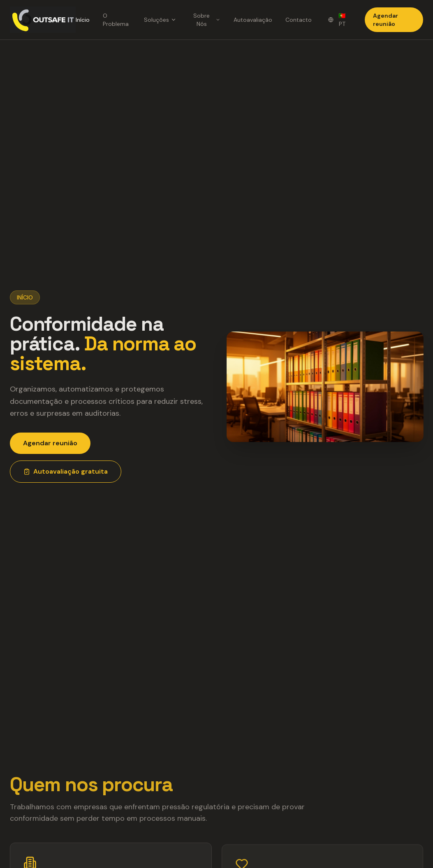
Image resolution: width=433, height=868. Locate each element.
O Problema (116, 20)
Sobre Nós (207, 20)
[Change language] (338, 20)
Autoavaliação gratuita (66, 471)
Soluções (160, 20)
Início (83, 20)
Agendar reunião (386, 20)
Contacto (299, 20)
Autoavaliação (253, 20)
